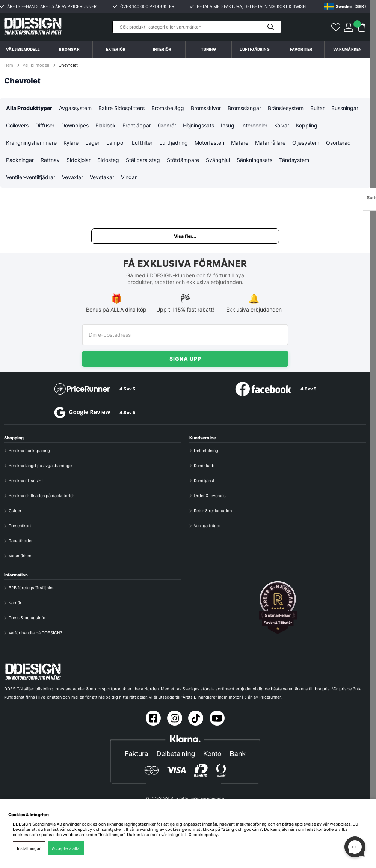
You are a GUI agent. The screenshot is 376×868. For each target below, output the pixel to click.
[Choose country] (345, 6)
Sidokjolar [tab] (79, 161)
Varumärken (347, 49)
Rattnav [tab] (50, 161)
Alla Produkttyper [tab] (29, 108)
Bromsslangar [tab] (244, 108)
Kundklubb (204, 465)
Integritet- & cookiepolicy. (194, 835)
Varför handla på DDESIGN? (35, 632)
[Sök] (197, 27)
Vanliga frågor (207, 525)
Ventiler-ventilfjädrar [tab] (31, 179)
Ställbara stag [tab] (143, 161)
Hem (9, 65)
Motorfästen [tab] (209, 144)
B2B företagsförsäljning (32, 587)
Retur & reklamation (213, 510)
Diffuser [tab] (45, 126)
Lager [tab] (92, 144)
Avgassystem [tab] (75, 108)
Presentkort (20, 525)
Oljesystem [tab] (306, 144)
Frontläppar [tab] (137, 126)
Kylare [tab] (71, 144)
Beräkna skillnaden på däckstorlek (42, 495)
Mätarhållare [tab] (270, 144)
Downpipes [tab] (75, 126)
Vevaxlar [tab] (72, 179)
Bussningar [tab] (345, 108)
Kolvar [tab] (282, 126)
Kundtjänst (204, 480)
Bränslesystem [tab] (286, 108)
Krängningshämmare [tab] (31, 144)
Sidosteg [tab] (108, 161)
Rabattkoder (21, 540)
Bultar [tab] (317, 108)
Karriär (15, 602)
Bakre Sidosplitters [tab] (122, 108)
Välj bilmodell (23, 49)
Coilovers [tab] (17, 126)
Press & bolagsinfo (27, 617)
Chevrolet (68, 65)
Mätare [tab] (240, 144)
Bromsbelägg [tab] (168, 108)
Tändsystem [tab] (294, 161)
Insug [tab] (228, 126)
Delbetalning (206, 450)
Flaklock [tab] (106, 126)
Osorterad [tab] (338, 144)
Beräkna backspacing (29, 450)
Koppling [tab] (307, 126)
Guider (15, 510)
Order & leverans (210, 495)
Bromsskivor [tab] (206, 108)
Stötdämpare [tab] (183, 161)
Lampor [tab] (116, 144)
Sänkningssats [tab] (254, 161)
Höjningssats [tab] (199, 126)
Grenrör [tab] (167, 126)
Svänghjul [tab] (218, 161)
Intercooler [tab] (254, 126)
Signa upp (185, 358)
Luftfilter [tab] (142, 144)
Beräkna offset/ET (26, 480)
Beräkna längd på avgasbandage (40, 465)
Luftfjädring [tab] (174, 144)
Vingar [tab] (129, 179)
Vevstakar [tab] (102, 179)
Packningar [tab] (20, 161)
